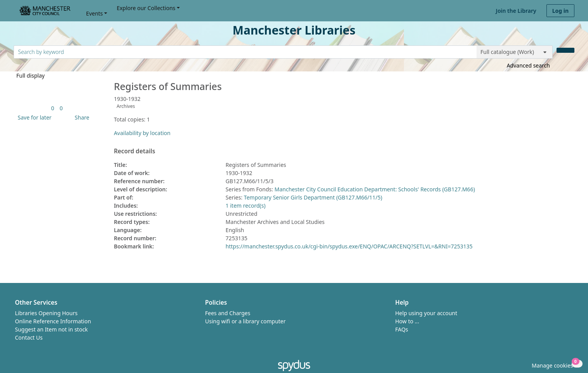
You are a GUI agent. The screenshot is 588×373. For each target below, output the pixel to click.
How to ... (407, 321)
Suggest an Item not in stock (52, 329)
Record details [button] (134, 151)
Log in (560, 11)
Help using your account (426, 313)
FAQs (402, 329)
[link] (53, 108)
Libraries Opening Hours (46, 313)
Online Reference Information (53, 321)
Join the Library (516, 11)
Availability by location (142, 133)
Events (95, 13)
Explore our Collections (146, 8)
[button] (33, 117)
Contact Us (29, 337)
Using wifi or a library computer (245, 321)
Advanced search (528, 65)
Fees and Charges (228, 313)
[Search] (565, 50)
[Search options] (515, 52)
